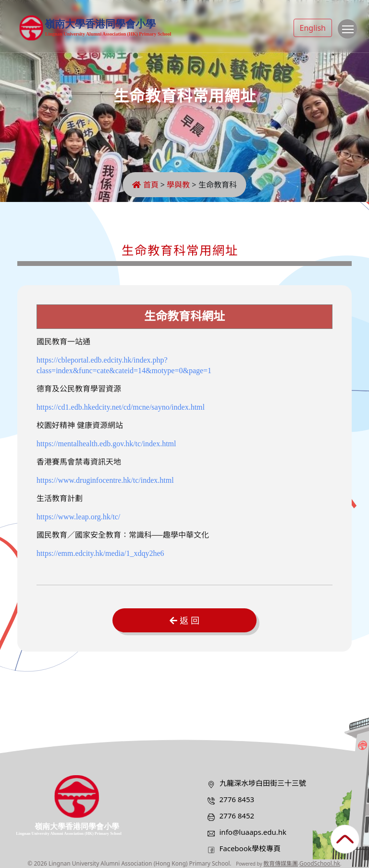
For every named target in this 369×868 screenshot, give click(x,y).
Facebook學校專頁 (250, 848)
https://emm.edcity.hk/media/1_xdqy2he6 (100, 553)
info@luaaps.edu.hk (253, 832)
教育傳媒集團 (281, 863)
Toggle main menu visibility (350, 34)
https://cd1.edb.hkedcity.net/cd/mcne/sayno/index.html (121, 407)
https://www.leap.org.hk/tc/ (78, 517)
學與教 (178, 185)
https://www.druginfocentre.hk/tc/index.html (105, 480)
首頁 (145, 185)
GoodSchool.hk (320, 863)
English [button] (313, 28)
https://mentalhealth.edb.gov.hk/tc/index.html (106, 444)
